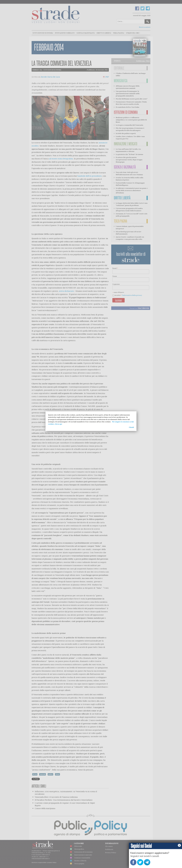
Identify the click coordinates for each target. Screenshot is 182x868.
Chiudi (131, 427)
